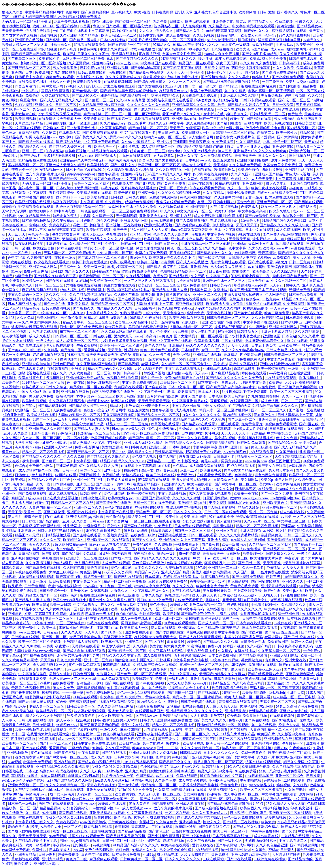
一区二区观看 (238, 725)
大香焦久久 (120, 591)
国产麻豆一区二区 (100, 100)
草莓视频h (194, 632)
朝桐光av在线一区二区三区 (165, 137)
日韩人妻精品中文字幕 (284, 350)
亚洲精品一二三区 (161, 461)
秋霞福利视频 (142, 780)
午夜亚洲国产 (49, 239)
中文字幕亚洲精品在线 (190, 401)
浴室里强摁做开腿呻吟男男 (280, 40)
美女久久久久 (40, 544)
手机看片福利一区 (265, 605)
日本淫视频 (75, 790)
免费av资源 (182, 355)
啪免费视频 (234, 216)
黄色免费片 (159, 605)
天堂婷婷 (220, 165)
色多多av (253, 299)
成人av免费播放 (179, 35)
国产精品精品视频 (221, 443)
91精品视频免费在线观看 (108, 151)
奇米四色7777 (67, 725)
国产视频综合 (209, 692)
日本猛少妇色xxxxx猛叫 (238, 595)
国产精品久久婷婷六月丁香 (249, 105)
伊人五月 (225, 151)
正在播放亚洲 (150, 54)
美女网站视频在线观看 (125, 359)
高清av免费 (196, 313)
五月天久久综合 (16, 433)
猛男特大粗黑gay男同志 (85, 517)
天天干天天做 (238, 345)
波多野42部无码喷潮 (231, 327)
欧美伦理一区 (105, 146)
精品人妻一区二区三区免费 (128, 424)
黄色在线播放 (98, 568)
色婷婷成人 (261, 77)
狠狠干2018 (226, 332)
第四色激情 (286, 26)
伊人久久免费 (146, 207)
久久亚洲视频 (79, 63)
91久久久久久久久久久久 (202, 415)
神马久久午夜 (60, 82)
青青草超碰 (267, 253)
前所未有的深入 (65, 216)
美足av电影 (174, 86)
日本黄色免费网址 (223, 655)
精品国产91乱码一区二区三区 (152, 438)
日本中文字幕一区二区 (187, 387)
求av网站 (267, 706)
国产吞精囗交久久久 (176, 762)
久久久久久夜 (51, 540)
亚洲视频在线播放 (76, 392)
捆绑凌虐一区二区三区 (118, 549)
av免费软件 (282, 257)
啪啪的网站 (35, 697)
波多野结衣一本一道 (269, 239)
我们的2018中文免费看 (79, 554)
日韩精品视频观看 (57, 535)
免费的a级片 (143, 544)
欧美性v (28, 669)
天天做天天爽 (240, 239)
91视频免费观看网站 (281, 424)
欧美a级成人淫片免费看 (268, 59)
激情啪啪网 (31, 461)
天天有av (317, 31)
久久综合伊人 (119, 456)
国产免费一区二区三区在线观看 (142, 674)
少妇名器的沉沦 (76, 808)
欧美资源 (19, 480)
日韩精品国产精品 (106, 271)
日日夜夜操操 (220, 271)
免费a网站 (304, 68)
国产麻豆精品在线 (225, 373)
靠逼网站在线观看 (263, 665)
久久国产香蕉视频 (193, 799)
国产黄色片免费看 (172, 183)
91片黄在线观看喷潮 (180, 623)
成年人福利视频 (72, 290)
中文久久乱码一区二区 (195, 211)
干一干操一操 (87, 549)
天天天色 (115, 350)
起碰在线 (213, 600)
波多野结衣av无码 (16, 605)
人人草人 (92, 632)
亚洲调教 (15, 614)
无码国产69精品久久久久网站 (168, 174)
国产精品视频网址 (305, 845)
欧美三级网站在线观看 (187, 318)
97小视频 (212, 433)
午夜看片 (292, 558)
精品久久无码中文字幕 (166, 123)
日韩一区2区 (217, 72)
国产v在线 (272, 591)
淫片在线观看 (298, 341)
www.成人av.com (256, 498)
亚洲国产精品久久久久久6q (100, 239)
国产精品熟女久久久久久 (185, 443)
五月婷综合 (86, 220)
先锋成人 (186, 429)
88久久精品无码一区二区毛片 (123, 123)
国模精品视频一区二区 (26, 165)
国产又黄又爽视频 (224, 207)
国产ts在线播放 (291, 665)
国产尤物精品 (185, 336)
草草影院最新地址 (283, 679)
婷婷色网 (154, 841)
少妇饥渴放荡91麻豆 (199, 521)
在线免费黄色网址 (33, 82)
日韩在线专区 (57, 123)
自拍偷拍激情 (72, 318)
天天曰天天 (17, 234)
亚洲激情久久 (175, 484)
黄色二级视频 (262, 447)
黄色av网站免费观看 (271, 475)
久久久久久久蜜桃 (187, 498)
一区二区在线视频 (231, 109)
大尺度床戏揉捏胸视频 (302, 382)
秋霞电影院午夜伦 (87, 82)
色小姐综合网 (236, 665)
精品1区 (116, 406)
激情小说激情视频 (241, 193)
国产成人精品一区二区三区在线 (159, 109)
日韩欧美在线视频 (26, 637)
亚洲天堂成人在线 (154, 216)
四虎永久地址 (280, 211)
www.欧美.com (256, 461)
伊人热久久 (165, 31)
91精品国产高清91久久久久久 (197, 45)
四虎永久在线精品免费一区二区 (282, 193)
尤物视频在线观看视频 (152, 119)
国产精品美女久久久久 (215, 253)
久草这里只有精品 (29, 123)
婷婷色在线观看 (70, 248)
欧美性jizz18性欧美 (298, 591)
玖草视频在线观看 (165, 424)
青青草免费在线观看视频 (238, 702)
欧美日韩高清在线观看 (230, 688)
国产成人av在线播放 (192, 262)
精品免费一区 (314, 86)
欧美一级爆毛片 (123, 262)
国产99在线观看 (258, 720)
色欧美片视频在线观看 (185, 563)
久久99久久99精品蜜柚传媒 (180, 193)
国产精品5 (23, 841)
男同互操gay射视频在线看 (142, 623)
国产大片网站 (288, 137)
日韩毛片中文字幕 (29, 77)
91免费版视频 (223, 142)
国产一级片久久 (123, 165)
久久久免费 (26, 318)
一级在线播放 (26, 239)
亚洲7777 (164, 142)
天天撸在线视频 (219, 313)
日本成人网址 (22, 503)
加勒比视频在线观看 (35, 373)
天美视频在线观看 (180, 568)
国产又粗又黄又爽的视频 (183, 68)
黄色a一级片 (167, 554)
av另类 (86, 26)
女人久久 (146, 31)
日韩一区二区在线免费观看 (81, 327)
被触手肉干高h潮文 (139, 470)
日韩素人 (177, 21)
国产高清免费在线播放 (280, 72)
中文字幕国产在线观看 (159, 63)
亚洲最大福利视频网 (253, 160)
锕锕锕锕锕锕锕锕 (81, 174)
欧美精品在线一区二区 (54, 711)
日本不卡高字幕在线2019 (86, 170)
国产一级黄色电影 (212, 257)
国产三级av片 (31, 156)
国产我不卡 (308, 207)
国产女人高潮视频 (172, 49)
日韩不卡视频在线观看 (259, 100)
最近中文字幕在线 (244, 364)
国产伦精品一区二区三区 (128, 651)
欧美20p (267, 480)
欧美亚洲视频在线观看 (33, 202)
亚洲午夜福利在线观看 (155, 734)
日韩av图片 (102, 720)
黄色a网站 (10, 100)
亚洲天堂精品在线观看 (285, 540)
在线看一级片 (65, 257)
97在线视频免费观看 (281, 378)
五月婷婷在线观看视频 (139, 188)
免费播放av (186, 475)
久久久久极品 (215, 248)
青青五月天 (231, 382)
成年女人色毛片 (62, 794)
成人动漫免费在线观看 (207, 466)
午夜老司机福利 (310, 526)
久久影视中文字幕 (229, 197)
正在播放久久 (265, 415)
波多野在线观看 (58, 697)
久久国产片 (316, 429)
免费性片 (295, 114)
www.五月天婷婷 (66, 419)
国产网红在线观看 (138, 526)
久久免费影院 (267, 63)
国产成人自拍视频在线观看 (213, 549)
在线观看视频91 (282, 716)
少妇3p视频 (24, 105)
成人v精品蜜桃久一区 (159, 146)
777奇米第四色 (235, 452)
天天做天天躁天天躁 (102, 355)
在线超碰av (10, 91)
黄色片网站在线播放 (196, 197)
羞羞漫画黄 (34, 517)
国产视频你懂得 (214, 77)
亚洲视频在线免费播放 (175, 720)
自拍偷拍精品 (127, 614)
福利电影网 (69, 359)
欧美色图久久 (251, 808)
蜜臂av (241, 21)
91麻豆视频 (76, 355)
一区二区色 (102, 373)
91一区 (230, 563)
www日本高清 (146, 336)
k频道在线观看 (288, 109)
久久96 (127, 142)
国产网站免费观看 (252, 443)
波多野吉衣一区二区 (106, 281)
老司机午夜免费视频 (151, 253)
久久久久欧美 (284, 68)
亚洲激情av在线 (24, 114)
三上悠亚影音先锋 (81, 128)
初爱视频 (234, 716)
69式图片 (11, 156)
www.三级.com (127, 63)
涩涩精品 (9, 531)
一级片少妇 (152, 313)
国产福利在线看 (259, 119)
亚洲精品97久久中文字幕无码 (83, 160)
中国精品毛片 (144, 142)
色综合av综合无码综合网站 (105, 410)
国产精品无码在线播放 (189, 790)
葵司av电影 (69, 49)
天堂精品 (231, 355)
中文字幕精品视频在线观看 (254, 26)
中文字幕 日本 (218, 276)
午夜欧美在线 (300, 748)
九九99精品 (65, 549)
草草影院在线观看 (26, 859)
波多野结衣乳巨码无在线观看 (170, 100)
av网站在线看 (66, 475)
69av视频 (15, 762)
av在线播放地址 (156, 730)
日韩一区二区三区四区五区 (124, 841)
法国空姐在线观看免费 (189, 299)
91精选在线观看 (86, 697)
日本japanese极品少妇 (129, 429)
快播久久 (293, 285)
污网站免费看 (300, 290)
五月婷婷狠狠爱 (62, 193)
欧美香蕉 (276, 382)
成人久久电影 (277, 183)
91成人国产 (191, 322)
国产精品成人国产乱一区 (88, 406)
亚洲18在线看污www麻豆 (280, 364)
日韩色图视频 (64, 364)
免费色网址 (89, 49)
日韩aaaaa (97, 521)
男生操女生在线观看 (120, 285)
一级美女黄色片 (158, 359)
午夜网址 (172, 702)
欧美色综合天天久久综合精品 (276, 271)
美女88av (267, 484)
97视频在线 (283, 623)
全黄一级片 (254, 197)
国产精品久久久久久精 (115, 308)
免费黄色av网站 (41, 466)
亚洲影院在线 (201, 679)
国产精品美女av (310, 26)
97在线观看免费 (31, 369)
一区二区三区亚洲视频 (187, 40)
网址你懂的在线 (125, 31)
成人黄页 (98, 109)
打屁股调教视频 (216, 498)
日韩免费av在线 (93, 68)
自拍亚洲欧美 (103, 21)
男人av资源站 (284, 119)
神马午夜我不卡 (65, 202)
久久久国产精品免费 (200, 151)
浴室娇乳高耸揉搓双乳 (104, 531)
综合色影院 (123, 817)
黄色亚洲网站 (115, 493)
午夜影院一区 (293, 743)
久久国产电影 (287, 452)
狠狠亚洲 (198, 234)
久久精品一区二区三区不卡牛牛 (95, 244)
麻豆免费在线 (259, 281)
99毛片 (45, 683)
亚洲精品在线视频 (207, 355)
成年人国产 (168, 456)
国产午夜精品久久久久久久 (138, 59)
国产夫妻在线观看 (169, 160)
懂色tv (92, 382)
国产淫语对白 (252, 632)
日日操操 (29, 521)
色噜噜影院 (244, 475)
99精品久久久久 (145, 850)
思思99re (116, 137)
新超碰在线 (103, 817)
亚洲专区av (79, 591)
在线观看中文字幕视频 (29, 193)
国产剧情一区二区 (182, 692)
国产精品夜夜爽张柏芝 (147, 72)
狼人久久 (168, 211)
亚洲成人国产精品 (269, 174)
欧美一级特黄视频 (165, 322)
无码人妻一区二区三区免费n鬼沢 (88, 59)
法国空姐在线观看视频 (264, 304)
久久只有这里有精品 (217, 156)
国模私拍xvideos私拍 (245, 503)
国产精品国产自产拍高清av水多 (36, 54)
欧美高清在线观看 (176, 845)
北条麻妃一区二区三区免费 (144, 433)
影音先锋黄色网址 (50, 669)
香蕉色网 (42, 799)
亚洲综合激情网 (280, 267)
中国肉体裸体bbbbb (46, 322)
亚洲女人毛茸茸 (121, 711)
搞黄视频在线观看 (215, 577)
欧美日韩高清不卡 (128, 373)
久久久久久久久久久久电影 (149, 105)
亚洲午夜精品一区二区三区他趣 (206, 244)
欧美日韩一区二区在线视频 (228, 743)
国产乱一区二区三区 (56, 743)
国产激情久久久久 (281, 554)
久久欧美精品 (80, 373)
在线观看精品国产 (147, 484)
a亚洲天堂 (131, 406)
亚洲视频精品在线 (278, 739)
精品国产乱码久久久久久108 (110, 369)
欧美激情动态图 (255, 692)
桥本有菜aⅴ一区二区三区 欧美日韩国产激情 (111, 396)
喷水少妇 (206, 59)
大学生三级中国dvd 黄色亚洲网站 (41, 443)
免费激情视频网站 (164, 197)
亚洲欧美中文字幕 (33, 179)
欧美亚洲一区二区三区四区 (159, 165)
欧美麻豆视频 (76, 151)
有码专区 (160, 276)
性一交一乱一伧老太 (201, 86)
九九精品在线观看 (290, 244)
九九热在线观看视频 (135, 156)
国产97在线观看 (285, 720)
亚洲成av (240, 244)
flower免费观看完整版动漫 (192, 230)
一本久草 (77, 313)
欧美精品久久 (74, 540)
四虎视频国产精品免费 (290, 276)
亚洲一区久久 (216, 239)
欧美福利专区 (98, 165)
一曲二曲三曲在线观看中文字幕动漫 (81, 31)
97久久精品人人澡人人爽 (149, 230)
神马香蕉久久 (61, 45)
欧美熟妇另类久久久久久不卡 (87, 54)
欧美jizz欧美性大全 (47, 827)
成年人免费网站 (284, 160)
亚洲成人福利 (218, 540)
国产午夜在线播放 (60, 281)
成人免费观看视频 (208, 216)
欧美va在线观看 (198, 21)
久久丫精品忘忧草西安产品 (91, 295)
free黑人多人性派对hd (250, 429)
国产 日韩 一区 (167, 244)
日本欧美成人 (60, 850)
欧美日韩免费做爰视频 (90, 262)
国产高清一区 (57, 40)
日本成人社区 (209, 392)
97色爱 (126, 355)
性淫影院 (253, 72)
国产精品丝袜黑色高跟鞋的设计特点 (231, 82)
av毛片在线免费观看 (103, 623)
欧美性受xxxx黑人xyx (265, 669)
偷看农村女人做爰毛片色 (236, 137)
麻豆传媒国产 (131, 730)
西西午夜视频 (109, 174)
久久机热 (219, 419)
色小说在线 (76, 382)
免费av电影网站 (36, 271)
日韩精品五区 (248, 332)
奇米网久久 (11, 290)
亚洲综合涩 (147, 193)
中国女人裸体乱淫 (33, 392)
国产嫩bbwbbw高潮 (146, 68)
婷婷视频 (284, 785)
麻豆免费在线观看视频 (72, 21)
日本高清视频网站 (36, 220)
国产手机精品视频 (186, 591)
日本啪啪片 (191, 350)
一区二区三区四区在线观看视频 (149, 281)
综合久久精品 (156, 345)
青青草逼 (138, 100)
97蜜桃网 (168, 262)
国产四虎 (103, 484)
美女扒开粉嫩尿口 (217, 591)
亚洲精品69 (200, 267)
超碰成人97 (179, 605)
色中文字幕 (238, 248)
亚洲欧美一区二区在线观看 (109, 540)
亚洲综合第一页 (43, 433)
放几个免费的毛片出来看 (265, 128)
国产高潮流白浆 (69, 577)
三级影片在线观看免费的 (148, 40)
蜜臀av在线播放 (143, 49)
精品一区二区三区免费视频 (43, 452)
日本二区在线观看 (203, 535)
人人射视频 (199, 716)
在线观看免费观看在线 (215, 475)
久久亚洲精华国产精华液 (79, 35)
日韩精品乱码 (191, 753)
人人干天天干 (178, 72)
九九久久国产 (242, 174)
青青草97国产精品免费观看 (245, 470)
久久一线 (43, 484)
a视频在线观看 (249, 234)
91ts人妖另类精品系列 (70, 544)
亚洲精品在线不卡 (43, 359)
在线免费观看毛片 (225, 220)
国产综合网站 (118, 521)
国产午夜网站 (295, 669)
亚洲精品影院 (236, 711)
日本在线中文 (193, 433)
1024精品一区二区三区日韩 (43, 382)
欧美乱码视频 (225, 211)
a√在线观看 (218, 299)
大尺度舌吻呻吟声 (149, 369)
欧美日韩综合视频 (256, 767)
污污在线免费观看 (43, 332)
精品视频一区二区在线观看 (91, 387)
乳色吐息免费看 (70, 660)
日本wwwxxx (86, 804)
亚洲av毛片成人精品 (187, 239)
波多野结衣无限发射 (60, 156)
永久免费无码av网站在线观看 (286, 234)
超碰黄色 (296, 188)
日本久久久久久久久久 (245, 609)
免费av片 (215, 646)
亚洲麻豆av (82, 845)
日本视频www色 (198, 160)
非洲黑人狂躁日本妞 (84, 776)
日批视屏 (164, 660)
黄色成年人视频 (298, 174)
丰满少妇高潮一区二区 (125, 267)
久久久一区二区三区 (185, 82)
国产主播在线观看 (87, 535)
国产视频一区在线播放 (124, 225)
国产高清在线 (49, 521)
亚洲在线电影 (65, 762)
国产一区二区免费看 (277, 493)
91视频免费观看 (116, 535)
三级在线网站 (214, 859)
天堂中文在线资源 (136, 725)
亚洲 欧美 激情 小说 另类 (221, 322)
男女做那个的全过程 (49, 109)
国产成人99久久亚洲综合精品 (95, 96)
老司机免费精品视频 (206, 91)
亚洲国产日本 (22, 72)
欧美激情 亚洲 (153, 295)
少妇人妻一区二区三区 (115, 253)
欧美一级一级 (43, 26)
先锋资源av (168, 429)
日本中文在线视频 (260, 230)
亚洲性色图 (272, 336)
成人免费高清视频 (201, 123)
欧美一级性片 (287, 133)
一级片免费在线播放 (273, 572)
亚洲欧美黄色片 (276, 503)
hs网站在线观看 (124, 401)
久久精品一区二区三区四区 (270, 544)
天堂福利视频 (127, 216)
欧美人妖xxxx (93, 234)
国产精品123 (229, 86)
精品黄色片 (31, 308)
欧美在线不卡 (49, 59)
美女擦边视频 (272, 96)
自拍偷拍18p (116, 517)
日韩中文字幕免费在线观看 (171, 341)
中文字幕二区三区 (22, 313)
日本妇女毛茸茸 (152, 179)
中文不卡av (202, 558)
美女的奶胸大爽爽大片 (168, 646)
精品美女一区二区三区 (255, 456)
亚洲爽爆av (27, 531)
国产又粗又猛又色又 (215, 827)
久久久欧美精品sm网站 (174, 170)
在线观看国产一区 (245, 401)
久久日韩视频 (204, 35)
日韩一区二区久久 (299, 535)
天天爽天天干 (13, 31)
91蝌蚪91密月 (257, 813)
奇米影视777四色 (90, 77)
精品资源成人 (106, 156)
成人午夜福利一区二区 (242, 794)
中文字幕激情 (43, 623)
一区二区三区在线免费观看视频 (133, 211)
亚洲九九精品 (136, 771)
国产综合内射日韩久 (151, 82)
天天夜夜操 (272, 563)
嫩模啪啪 (192, 618)
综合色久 (146, 160)
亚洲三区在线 (227, 531)
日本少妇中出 (292, 322)
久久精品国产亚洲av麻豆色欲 (102, 105)
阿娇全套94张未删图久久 (134, 660)
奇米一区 (18, 734)
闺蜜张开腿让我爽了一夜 (251, 276)
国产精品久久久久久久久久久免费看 (234, 378)
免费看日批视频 (255, 716)
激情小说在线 (214, 114)
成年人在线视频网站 (231, 59)
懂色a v (98, 26)
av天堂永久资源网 (117, 544)
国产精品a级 (179, 276)
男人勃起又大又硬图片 (229, 267)
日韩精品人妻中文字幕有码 (250, 257)
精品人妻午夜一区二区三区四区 (88, 322)
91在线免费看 (246, 771)
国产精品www (147, 716)
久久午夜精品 (214, 193)
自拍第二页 (266, 133)
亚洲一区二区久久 (208, 295)
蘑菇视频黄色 (272, 535)
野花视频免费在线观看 (36, 207)
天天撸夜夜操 (200, 142)
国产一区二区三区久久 (269, 410)
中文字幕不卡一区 (151, 392)
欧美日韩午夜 (290, 419)
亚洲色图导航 (223, 21)
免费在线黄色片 (252, 359)
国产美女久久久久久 (92, 137)
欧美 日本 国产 (195, 517)
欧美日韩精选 (235, 396)
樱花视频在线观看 (117, 665)
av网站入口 (67, 433)
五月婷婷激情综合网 (163, 396)
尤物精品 (53, 424)
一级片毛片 (30, 91)
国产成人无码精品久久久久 (62, 100)
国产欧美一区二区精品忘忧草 (129, 26)
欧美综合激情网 (32, 489)
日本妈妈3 (153, 577)
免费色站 (32, 96)
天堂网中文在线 (121, 207)
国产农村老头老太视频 (20, 35)
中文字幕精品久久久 (102, 313)
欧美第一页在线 (246, 493)
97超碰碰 (91, 586)
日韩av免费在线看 (92, 72)
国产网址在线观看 (309, 202)
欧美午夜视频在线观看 (269, 188)
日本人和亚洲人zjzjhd (253, 146)
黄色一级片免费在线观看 (160, 350)
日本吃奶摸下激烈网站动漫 (78, 188)
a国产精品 (260, 49)
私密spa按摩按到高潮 (65, 586)
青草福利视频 (29, 133)
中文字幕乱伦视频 (172, 493)
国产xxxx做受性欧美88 (263, 216)
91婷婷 (98, 748)
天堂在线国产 (263, 45)
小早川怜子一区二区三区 (283, 142)
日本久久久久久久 (273, 156)
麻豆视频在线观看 (73, 813)
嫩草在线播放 (245, 369)
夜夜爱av (63, 646)
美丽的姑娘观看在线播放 (148, 327)
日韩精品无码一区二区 (268, 114)
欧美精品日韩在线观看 (95, 193)
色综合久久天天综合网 (171, 234)
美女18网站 (250, 480)
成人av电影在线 (203, 332)
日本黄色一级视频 (236, 45)
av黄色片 (165, 336)
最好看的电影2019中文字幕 (116, 179)
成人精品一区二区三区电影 (294, 697)
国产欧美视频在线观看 (100, 133)
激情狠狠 (70, 239)
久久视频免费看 (172, 207)
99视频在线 (51, 692)
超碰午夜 (237, 119)
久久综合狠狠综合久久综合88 (130, 170)
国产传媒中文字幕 (241, 757)
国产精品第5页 (279, 683)
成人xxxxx (86, 156)
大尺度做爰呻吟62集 (86, 637)
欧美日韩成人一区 (196, 133)
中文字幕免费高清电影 (140, 382)
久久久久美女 (239, 77)
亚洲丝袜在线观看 (101, 790)
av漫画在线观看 (303, 248)
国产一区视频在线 (184, 669)
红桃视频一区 (109, 382)
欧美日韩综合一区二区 (119, 35)
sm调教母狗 (278, 373)
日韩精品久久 (227, 359)
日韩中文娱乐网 (152, 35)
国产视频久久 (84, 308)
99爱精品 (136, 318)
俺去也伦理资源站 (222, 40)
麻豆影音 (109, 299)
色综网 (161, 679)
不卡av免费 (246, 202)
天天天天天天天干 (235, 433)
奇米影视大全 (154, 77)
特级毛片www (98, 401)
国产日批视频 (290, 86)
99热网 (85, 216)
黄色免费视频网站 (100, 692)
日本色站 (289, 336)
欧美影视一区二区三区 (20, 743)
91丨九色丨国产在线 (116, 586)
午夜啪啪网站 (251, 780)
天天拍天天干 (214, 554)
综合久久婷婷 (108, 220)
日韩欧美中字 (54, 128)
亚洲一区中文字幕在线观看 (97, 618)
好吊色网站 (65, 396)
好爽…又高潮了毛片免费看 (46, 614)
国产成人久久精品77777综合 (200, 817)
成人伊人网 (270, 401)
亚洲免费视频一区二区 (306, 151)
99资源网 (42, 72)
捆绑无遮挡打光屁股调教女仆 (61, 531)
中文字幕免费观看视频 (102, 142)
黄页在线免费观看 (56, 91)
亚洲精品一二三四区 (224, 568)
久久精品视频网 (139, 276)
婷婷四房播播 (238, 605)
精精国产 (19, 498)
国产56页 (180, 359)
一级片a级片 (179, 679)
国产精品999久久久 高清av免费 (292, 443)
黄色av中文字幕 (158, 697)
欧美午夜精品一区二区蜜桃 (290, 753)
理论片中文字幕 (254, 382)
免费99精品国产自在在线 (184, 378)
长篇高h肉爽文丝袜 (298, 808)
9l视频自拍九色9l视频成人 (189, 688)
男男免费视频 (232, 461)
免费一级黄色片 (254, 753)
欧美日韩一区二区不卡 (178, 382)
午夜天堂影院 (89, 753)
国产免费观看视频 (33, 493)
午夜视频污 (11, 387)
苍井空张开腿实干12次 (208, 581)
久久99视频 (164, 544)
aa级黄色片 (23, 276)
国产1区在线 (146, 183)
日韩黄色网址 (201, 290)
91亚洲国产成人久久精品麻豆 (49, 429)
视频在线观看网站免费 (259, 86)
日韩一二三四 (292, 401)
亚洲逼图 (198, 72)
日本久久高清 (152, 595)
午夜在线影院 (117, 234)
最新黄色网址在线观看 (229, 262)
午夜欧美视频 (87, 345)
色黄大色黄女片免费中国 (182, 54)
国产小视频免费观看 (288, 77)
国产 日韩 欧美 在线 (299, 637)
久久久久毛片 (57, 295)
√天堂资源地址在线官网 (302, 563)
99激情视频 (49, 35)
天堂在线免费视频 (202, 651)
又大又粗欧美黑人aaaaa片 (269, 248)
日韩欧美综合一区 (54, 591)
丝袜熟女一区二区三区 (36, 188)
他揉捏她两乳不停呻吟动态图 (52, 211)
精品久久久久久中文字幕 (122, 655)
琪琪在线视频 (174, 841)
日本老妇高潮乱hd (252, 679)
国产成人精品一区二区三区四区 (103, 257)
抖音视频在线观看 (96, 419)
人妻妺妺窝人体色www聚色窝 (38, 651)
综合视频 (84, 720)
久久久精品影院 (307, 332)
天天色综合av (174, 313)
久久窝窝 (162, 790)
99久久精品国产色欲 (35, 216)
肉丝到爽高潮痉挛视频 (224, 31)
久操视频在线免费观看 (200, 96)
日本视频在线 (64, 484)
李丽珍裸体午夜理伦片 (211, 447)
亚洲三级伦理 (55, 512)
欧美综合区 (305, 45)
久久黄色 (259, 850)
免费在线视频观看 (99, 850)
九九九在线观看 (64, 72)
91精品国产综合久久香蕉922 (284, 220)
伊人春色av (279, 308)
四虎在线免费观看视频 (52, 262)
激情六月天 (123, 336)
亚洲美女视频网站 (150, 706)
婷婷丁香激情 (295, 96)
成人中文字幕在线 (183, 674)
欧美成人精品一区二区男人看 (25, 45)
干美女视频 (218, 503)
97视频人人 (75, 86)
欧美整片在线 (194, 743)
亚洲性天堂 (295, 692)
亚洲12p (149, 854)
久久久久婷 (224, 489)
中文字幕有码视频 (112, 128)
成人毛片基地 (186, 410)
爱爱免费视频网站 (16, 549)
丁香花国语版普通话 (119, 415)
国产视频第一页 (120, 119)
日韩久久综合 (57, 387)
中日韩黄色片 (136, 447)
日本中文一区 (209, 382)
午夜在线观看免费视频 (208, 188)
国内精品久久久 (140, 452)
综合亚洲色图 (14, 415)
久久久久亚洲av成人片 (123, 77)
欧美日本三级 (130, 743)
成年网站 (307, 794)
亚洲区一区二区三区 (89, 480)
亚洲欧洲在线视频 (158, 225)
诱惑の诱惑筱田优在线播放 (129, 290)
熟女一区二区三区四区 (279, 207)
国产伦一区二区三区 (295, 100)
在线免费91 (267, 489)
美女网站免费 (252, 660)
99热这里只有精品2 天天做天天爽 (191, 595)
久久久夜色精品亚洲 (272, 845)
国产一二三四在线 (214, 119)
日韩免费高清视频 (57, 308)
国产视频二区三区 (22, 59)
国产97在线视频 (114, 753)
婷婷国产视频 (155, 373)
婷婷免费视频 (69, 854)
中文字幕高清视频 (289, 179)
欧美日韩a (40, 605)
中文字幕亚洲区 (86, 461)
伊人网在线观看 (38, 31)
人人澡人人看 (293, 568)
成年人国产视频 (194, 396)
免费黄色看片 (252, 424)
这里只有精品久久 (166, 96)
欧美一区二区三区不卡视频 (292, 392)
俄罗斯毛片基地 (176, 267)
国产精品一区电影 (84, 40)
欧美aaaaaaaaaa (144, 748)
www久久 (21, 322)
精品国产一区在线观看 (197, 63)
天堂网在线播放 (124, 54)
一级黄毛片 (297, 369)
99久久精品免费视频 (295, 35)
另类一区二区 (91, 470)
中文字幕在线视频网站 (167, 651)
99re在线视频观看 (29, 618)
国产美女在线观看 (248, 313)
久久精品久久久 (294, 605)
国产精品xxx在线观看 (199, 424)
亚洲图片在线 (129, 146)
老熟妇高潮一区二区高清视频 (43, 63)
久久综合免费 (166, 780)
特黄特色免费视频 (140, 202)
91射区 (281, 531)
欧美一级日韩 (61, 605)
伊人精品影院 (42, 475)
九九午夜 (161, 21)
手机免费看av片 (187, 544)
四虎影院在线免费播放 (211, 174)
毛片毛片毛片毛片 (123, 160)
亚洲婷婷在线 (283, 146)
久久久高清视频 (38, 563)
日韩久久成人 (13, 568)
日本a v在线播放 (113, 40)
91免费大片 (164, 526)
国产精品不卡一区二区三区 (113, 304)
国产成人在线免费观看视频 (201, 637)
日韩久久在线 (136, 197)
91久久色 (233, 767)
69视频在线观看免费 (90, 45)
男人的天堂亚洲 (65, 68)
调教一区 (80, 225)
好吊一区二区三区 (49, 285)
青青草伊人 (140, 827)
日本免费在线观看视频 (193, 526)
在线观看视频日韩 (118, 82)
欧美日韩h (171, 614)
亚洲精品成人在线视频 (81, 642)
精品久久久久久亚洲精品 (45, 716)
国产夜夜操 (211, 544)
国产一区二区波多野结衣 (229, 799)
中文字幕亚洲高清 (253, 211)
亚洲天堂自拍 (251, 531)
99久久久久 (192, 114)
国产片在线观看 (261, 262)
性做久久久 (305, 21)
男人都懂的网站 (229, 521)
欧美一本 (49, 628)
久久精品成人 (219, 26)
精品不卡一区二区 (98, 577)
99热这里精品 (131, 313)
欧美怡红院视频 (99, 230)
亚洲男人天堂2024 (58, 447)
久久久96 (316, 96)
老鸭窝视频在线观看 (154, 480)
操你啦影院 (247, 40)
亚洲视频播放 (90, 475)
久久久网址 (205, 489)
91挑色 (36, 253)
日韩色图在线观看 (303, 59)
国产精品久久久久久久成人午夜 (285, 225)
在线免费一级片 (143, 535)
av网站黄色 (298, 466)
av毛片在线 (110, 188)
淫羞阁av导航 (103, 63)
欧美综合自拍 (249, 170)
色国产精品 (145, 776)
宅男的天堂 (242, 406)
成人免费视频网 (194, 26)
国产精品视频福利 (52, 406)
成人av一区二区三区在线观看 (81, 739)
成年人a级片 (63, 563)
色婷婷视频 (215, 609)
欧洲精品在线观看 (263, 711)
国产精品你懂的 (301, 859)
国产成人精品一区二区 (216, 623)
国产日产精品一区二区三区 (130, 45)
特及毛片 (15, 586)
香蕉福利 (122, 827)
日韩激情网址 (228, 35)
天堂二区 (10, 489)
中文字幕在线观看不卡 (138, 133)
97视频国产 (242, 271)
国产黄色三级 (167, 470)
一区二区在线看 (210, 336)
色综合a (271, 35)
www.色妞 (75, 669)
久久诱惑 (49, 133)
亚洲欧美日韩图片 (224, 780)
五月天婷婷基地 (309, 105)
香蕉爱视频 (219, 401)
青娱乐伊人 (139, 257)
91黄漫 (17, 271)
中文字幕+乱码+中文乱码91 (102, 202)
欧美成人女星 (251, 35)
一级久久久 (109, 730)
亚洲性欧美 (268, 419)
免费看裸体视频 (207, 341)
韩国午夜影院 (161, 419)
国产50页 (29, 406)
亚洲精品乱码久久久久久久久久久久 (197, 345)
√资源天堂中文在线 (133, 605)
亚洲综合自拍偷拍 (304, 183)
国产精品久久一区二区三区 (159, 415)
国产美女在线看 (150, 86)
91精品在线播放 (228, 183)
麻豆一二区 (211, 350)
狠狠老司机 (296, 239)
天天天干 (177, 128)
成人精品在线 (168, 854)
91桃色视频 (249, 706)
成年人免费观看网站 (192, 220)
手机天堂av (285, 45)
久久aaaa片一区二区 (260, 521)
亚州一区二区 (33, 151)
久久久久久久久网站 (182, 179)
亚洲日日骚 (240, 447)
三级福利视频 (79, 748)
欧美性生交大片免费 (267, 558)
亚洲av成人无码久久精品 (239, 96)
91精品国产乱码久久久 (179, 59)
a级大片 (281, 262)
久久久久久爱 (72, 632)
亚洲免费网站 (253, 183)
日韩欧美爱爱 (306, 123)
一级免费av (271, 299)
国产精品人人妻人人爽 (170, 290)
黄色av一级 (126, 692)
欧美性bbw (174, 517)
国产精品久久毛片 (190, 31)
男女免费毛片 (312, 137)
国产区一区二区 (55, 637)
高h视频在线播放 (25, 776)
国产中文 (9, 142)
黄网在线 (140, 355)
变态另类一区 (22, 170)
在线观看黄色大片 (174, 91)
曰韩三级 (274, 577)
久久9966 (123, 100)
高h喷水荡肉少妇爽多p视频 (217, 100)
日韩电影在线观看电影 (287, 429)
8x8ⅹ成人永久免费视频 (222, 54)
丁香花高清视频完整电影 (199, 785)
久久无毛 (198, 276)
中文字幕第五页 (280, 433)
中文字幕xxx (183, 308)
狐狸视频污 (214, 563)
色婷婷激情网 (246, 253)
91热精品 (259, 433)
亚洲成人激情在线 (85, 299)
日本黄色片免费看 (303, 295)
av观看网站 (253, 123)
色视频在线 (203, 170)
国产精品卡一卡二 (71, 197)
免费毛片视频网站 (215, 179)
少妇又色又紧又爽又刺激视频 (125, 341)
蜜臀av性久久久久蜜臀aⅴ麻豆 (112, 600)
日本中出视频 (180, 447)
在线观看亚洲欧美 (33, 679)
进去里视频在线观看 (120, 86)
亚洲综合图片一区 (155, 406)
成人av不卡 (65, 720)
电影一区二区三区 (59, 618)
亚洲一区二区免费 (173, 188)
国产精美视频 (163, 804)
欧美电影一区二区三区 (20, 683)
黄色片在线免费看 (119, 507)
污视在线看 (118, 72)
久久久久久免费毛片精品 (239, 535)
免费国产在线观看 (129, 387)
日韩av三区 (38, 230)
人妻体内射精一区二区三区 (191, 327)
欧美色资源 (314, 600)
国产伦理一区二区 (16, 109)
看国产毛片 (172, 114)
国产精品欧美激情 (253, 655)
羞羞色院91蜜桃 (310, 716)
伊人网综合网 (276, 295)
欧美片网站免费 (288, 484)
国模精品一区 (33, 281)
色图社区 (147, 822)
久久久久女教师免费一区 (58, 609)
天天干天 (236, 72)
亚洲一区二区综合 (290, 776)
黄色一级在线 (55, 304)
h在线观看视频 (57, 369)
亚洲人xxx (94, 86)
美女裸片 (220, 364)
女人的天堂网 (141, 234)
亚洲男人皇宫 (313, 285)
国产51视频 (51, 554)
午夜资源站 (54, 151)
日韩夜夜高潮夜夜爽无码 (294, 646)
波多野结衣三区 (167, 26)
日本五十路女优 (264, 345)
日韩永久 (115, 526)
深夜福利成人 (144, 554)
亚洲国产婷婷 (67, 26)
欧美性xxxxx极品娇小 (132, 322)
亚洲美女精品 (78, 304)
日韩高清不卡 (290, 63)
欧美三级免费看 (277, 313)
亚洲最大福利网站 (135, 220)
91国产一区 (42, 419)
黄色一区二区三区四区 (92, 183)
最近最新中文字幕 (118, 637)
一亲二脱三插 (273, 82)
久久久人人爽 (91, 771)
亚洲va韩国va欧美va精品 (85, 378)
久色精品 (51, 350)
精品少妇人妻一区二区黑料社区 (109, 248)
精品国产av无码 (27, 535)
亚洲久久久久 (293, 581)
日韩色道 (22, 475)
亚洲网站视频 (118, 68)
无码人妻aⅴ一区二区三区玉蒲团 (27, 21)
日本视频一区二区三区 (71, 336)
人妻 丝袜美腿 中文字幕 (155, 304)
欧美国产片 (267, 734)
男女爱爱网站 (313, 484)
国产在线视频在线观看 (136, 299)
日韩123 (117, 197)
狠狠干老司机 (125, 193)
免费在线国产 (60, 225)
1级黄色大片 (250, 220)
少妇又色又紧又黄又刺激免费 (115, 767)
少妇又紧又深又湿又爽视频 (60, 114)
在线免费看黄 (64, 683)
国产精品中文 (26, 609)
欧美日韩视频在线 (279, 123)
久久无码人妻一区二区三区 (280, 651)
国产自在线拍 (156, 387)
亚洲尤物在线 (296, 660)
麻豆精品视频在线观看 (289, 31)
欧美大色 (243, 49)
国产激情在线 (129, 785)
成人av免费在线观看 (137, 618)
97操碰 (269, 109)
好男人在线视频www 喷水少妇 (50, 137)
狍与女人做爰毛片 (197, 165)
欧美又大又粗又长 (122, 480)
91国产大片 (133, 239)
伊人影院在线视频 (60, 345)
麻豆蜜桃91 (29, 100)
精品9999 (307, 133)
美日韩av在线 (169, 133)
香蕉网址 (234, 554)
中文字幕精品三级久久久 (150, 591)
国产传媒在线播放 (170, 632)
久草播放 (221, 290)
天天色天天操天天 (33, 836)
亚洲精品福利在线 (300, 170)
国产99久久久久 (257, 31)
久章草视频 (284, 21)
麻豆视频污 (185, 489)
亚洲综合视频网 (201, 359)
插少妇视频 (49, 49)
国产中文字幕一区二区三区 (236, 484)
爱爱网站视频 (95, 350)
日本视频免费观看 (300, 318)
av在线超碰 (257, 267)
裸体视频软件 (310, 378)
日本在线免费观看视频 (61, 498)
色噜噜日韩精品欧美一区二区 (184, 271)
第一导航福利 (153, 743)
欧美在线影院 (21, 262)
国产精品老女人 (261, 21)
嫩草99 (236, 498)
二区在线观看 (232, 341)
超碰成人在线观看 (112, 804)
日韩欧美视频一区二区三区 (228, 318)
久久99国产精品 (249, 142)
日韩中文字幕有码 (190, 609)
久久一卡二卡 (238, 188)
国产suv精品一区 (85, 91)
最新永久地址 (60, 674)
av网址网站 (235, 128)
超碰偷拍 (9, 207)
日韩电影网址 (224, 202)
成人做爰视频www (137, 808)
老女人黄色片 (140, 804)
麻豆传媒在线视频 (190, 304)
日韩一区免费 (283, 105)
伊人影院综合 (223, 225)
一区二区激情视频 (71, 623)
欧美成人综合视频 (42, 415)
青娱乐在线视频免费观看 (176, 202)
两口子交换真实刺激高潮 (251, 68)
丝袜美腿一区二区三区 (148, 151)
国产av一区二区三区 (137, 244)
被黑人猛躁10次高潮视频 (212, 572)
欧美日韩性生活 (157, 239)
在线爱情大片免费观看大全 (60, 119)
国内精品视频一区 (135, 96)
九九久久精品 (235, 91)
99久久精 (247, 63)
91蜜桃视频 (197, 646)
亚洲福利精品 (190, 822)
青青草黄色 (61, 799)
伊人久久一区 (126, 669)
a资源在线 (120, 318)
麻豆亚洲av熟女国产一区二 (117, 799)
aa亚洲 (54, 392)
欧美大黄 (268, 822)
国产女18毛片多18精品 (260, 54)
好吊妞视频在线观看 (49, 355)
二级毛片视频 (227, 614)
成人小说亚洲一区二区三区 (78, 341)
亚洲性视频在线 (103, 831)
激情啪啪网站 (225, 170)
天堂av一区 (33, 512)
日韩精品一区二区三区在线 (234, 133)
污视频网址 (96, 290)
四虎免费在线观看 (60, 77)
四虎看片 (313, 743)
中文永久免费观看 (114, 49)
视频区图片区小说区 (285, 461)
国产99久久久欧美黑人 (195, 438)
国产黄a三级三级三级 (25, 350)
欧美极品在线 (78, 109)
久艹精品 (33, 813)
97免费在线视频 (296, 595)
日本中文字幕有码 (229, 230)
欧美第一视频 (148, 262)
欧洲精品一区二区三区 (33, 410)
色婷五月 (237, 299)
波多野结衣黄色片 (66, 234)
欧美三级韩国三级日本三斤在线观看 (259, 290)
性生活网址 (258, 327)
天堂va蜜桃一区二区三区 (66, 489)
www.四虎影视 (163, 220)
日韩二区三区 (66, 105)
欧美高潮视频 (26, 119)
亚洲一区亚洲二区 (84, 123)
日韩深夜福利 (145, 308)
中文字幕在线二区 (53, 313)
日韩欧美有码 (221, 285)
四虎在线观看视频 (242, 466)
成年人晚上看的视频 (183, 77)
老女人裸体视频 (165, 753)
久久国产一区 (103, 216)
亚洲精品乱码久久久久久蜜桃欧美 (199, 105)
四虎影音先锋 (272, 170)
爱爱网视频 (58, 748)
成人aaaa (277, 49)
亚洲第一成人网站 (43, 267)
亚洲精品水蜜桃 (47, 864)
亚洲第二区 (158, 447)
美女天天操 (302, 257)
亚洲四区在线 (108, 628)
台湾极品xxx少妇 (90, 683)
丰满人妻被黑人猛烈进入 (244, 295)
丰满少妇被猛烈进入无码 (243, 637)
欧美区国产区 (48, 318)
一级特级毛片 (95, 526)
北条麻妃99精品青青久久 (265, 341)
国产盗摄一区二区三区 (133, 21)
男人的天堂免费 (42, 396)
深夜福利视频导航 (29, 244)
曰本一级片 (113, 470)
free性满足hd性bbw (285, 498)
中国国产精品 (197, 207)
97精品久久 (312, 40)
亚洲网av (288, 526)
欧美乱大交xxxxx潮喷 (303, 82)
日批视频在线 (223, 49)
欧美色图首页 (95, 119)
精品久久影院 (249, 507)
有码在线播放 (245, 651)
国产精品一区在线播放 (36, 142)
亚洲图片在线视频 (29, 40)
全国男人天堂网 (125, 720)
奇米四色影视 (116, 327)
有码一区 (204, 202)
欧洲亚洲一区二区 (169, 618)
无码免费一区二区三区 (154, 512)
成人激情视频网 (15, 336)
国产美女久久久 (77, 271)
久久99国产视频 (40, 257)
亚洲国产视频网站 (156, 498)
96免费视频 (47, 739)
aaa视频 (82, 281)
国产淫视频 (266, 137)
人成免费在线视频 (56, 96)
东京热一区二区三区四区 (79, 332)
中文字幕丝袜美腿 (33, 674)
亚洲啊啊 (180, 142)
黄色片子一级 (39, 234)
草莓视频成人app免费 (251, 285)
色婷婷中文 (240, 179)
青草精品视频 (129, 364)
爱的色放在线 (19, 827)
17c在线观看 (55, 517)
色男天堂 (255, 109)
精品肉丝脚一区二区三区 (103, 114)
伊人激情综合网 (201, 137)
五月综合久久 (71, 267)
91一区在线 (20, 253)
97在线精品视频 (256, 308)
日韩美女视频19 (217, 68)
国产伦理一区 (112, 632)
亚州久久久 (44, 105)
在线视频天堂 (70, 133)
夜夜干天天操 (227, 63)
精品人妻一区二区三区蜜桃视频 (224, 410)
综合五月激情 (26, 86)
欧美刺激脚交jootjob (124, 498)
